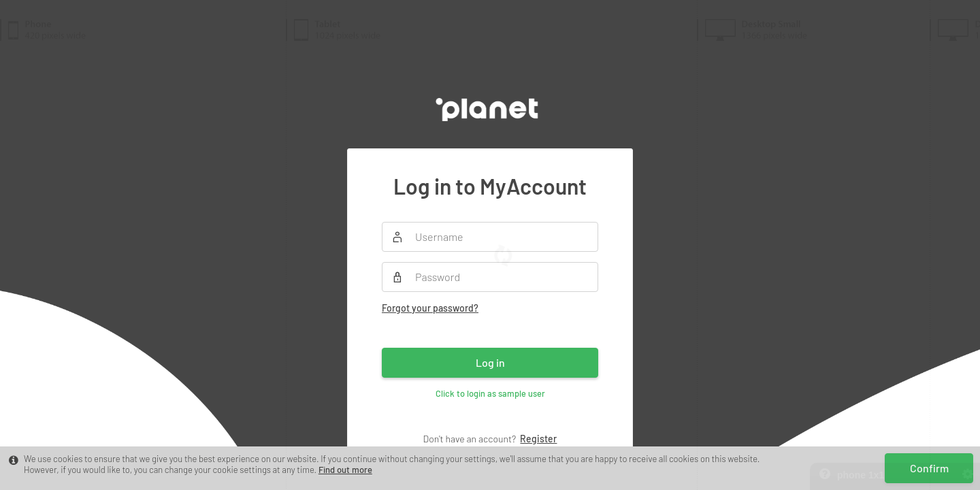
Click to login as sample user (490, 393)
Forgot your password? (430, 308)
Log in (490, 362)
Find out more (345, 470)
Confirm (929, 468)
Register (538, 439)
